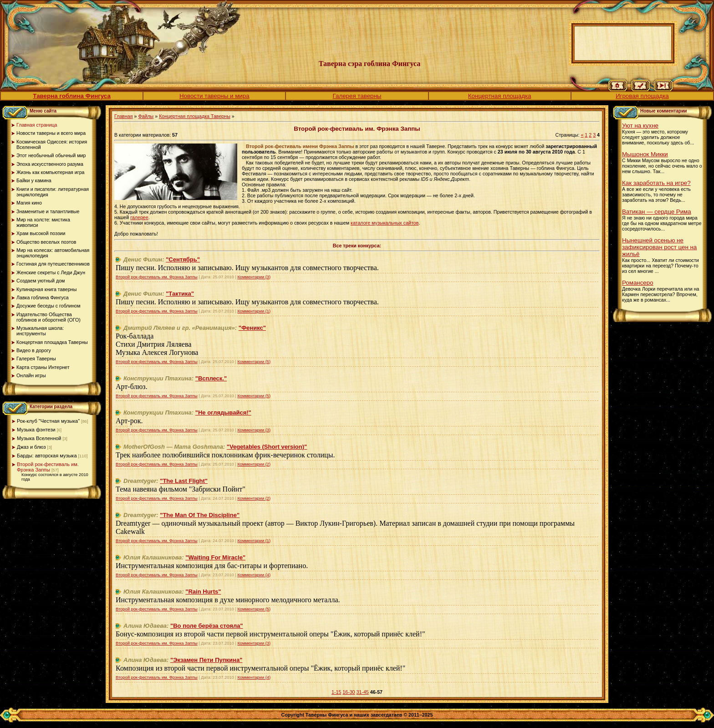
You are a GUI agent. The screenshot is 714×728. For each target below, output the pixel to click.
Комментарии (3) (254, 277)
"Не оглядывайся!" (223, 413)
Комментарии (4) (254, 575)
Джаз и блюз (31, 447)
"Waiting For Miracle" (215, 557)
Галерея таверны (357, 96)
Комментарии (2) (254, 464)
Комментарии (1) (254, 311)
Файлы (146, 116)
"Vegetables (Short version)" (267, 447)
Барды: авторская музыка (47, 456)
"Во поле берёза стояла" (207, 626)
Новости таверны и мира (214, 96)
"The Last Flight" (184, 481)
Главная (124, 116)
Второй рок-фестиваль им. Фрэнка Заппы (48, 467)
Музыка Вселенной (39, 438)
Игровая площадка (642, 96)
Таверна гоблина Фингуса (71, 96)
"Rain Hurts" (203, 592)
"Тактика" (180, 294)
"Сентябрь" (183, 259)
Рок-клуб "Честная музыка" (48, 421)
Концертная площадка (500, 96)
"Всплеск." (211, 378)
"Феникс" (252, 328)
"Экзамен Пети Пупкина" (206, 660)
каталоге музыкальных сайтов (385, 223)
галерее (139, 217)
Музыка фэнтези (36, 430)
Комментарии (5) (254, 362)
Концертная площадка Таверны (195, 116)
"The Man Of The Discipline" (200, 515)
